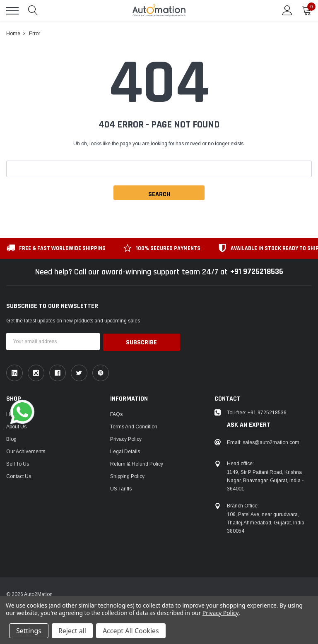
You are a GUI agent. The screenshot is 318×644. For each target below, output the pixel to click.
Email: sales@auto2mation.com (263, 442)
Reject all (72, 631)
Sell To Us (18, 463)
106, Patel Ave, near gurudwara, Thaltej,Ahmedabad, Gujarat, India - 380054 (267, 522)
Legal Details (125, 451)
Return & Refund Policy (137, 463)
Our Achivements (26, 451)
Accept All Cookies (131, 631)
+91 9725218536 (257, 272)
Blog (11, 438)
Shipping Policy (127, 476)
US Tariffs (121, 488)
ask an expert (249, 424)
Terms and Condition (134, 426)
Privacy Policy (126, 438)
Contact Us (19, 476)
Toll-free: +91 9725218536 (257, 412)
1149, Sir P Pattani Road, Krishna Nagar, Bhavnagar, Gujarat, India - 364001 (265, 480)
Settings (29, 631)
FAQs (116, 413)
